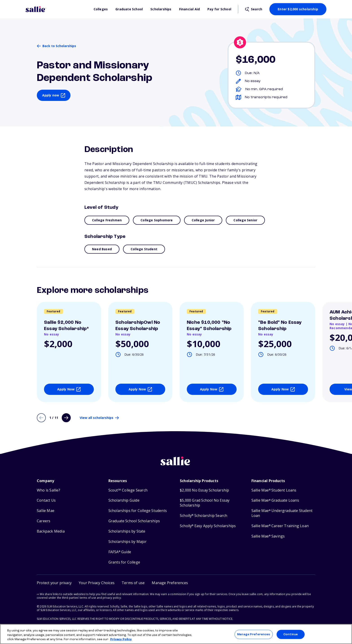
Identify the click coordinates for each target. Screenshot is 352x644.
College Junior (203, 220)
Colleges (101, 9)
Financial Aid (190, 9)
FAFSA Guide (120, 552)
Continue (290, 634)
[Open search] (254, 9)
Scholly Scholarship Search (203, 516)
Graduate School (129, 9)
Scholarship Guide (124, 500)
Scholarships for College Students (138, 511)
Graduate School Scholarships (134, 521)
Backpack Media (51, 531)
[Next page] (66, 418)
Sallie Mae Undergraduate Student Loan (282, 513)
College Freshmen (107, 220)
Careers (44, 521)
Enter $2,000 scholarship (298, 9)
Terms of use (133, 583)
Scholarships (161, 9)
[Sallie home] (176, 464)
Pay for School (219, 9)
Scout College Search (128, 490)
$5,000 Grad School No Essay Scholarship (205, 503)
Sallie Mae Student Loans (274, 490)
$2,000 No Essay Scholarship (204, 490)
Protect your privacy (54, 583)
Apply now (51, 95)
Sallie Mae (46, 511)
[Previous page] (41, 418)
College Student (144, 249)
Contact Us (46, 500)
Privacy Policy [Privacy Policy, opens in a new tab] (121, 639)
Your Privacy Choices (97, 583)
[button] (170, 583)
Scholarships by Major (128, 542)
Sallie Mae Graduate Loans (275, 500)
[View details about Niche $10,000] (212, 352)
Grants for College (124, 562)
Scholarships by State (127, 531)
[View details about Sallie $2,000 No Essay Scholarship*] (69, 352)
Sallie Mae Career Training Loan (280, 526)
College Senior (245, 220)
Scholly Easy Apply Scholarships (208, 526)
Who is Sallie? (48, 490)
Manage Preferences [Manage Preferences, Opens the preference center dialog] (254, 634)
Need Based (102, 249)
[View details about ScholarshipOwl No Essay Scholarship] (140, 352)
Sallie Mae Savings (268, 536)
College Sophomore (157, 220)
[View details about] (283, 352)
